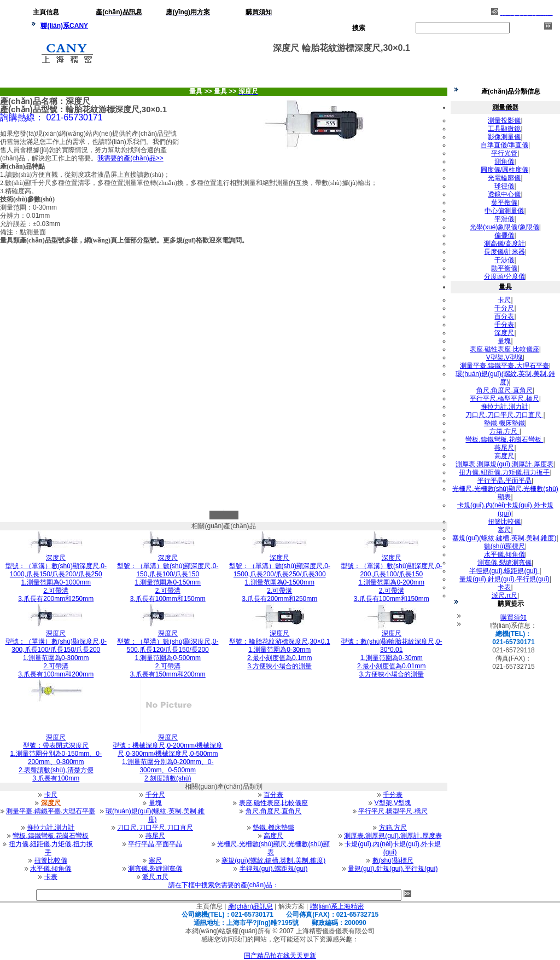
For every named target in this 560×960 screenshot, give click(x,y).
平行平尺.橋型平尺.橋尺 (393, 811)
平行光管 (504, 153)
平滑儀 (504, 219)
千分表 (393, 795)
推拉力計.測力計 (51, 828)
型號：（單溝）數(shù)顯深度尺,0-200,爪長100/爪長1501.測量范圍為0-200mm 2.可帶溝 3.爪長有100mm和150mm (391, 578)
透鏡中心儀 (504, 194)
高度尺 (273, 836)
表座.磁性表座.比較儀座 (274, 803)
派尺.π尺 (155, 877)
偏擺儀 (504, 235)
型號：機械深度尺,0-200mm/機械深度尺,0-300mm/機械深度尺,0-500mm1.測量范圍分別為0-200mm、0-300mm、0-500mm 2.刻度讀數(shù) (168, 758)
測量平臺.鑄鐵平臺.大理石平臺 (51, 811)
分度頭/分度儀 (504, 276)
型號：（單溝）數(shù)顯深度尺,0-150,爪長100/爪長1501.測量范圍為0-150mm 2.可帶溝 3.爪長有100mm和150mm (168, 578)
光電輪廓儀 (504, 178)
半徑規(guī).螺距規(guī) (274, 869)
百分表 (273, 795)
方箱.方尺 (393, 828)
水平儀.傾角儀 (51, 869)
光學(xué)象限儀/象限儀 (504, 227)
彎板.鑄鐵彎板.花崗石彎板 (51, 836)
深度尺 (504, 333)
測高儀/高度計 (504, 244)
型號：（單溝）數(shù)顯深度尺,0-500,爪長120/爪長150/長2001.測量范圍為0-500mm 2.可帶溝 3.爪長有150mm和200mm (168, 654)
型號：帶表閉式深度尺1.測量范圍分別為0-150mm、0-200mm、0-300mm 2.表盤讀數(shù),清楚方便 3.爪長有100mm (56, 758)
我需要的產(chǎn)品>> (130, 158)
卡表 (51, 877)
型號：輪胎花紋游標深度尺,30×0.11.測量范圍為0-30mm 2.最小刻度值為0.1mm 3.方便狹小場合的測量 (279, 650)
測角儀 (504, 161)
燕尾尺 (155, 836)
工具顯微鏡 (504, 129)
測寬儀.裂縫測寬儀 (155, 869)
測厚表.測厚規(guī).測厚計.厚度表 (393, 836)
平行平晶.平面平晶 (155, 844)
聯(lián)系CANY (64, 26)
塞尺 (155, 860)
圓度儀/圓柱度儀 (504, 170)
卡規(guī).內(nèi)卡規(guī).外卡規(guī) (393, 848)
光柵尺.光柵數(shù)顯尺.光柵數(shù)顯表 (273, 848)
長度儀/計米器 (504, 252)
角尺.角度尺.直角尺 (274, 811)
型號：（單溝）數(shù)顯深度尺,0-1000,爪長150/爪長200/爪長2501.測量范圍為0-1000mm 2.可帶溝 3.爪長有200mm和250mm (56, 578)
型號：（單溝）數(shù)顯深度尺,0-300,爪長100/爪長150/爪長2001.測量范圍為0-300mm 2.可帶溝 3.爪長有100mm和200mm (56, 654)
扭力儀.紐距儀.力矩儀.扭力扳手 (51, 848)
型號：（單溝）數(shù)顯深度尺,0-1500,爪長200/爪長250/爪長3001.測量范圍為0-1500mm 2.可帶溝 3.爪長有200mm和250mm (280, 578)
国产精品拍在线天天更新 (280, 956)
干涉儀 (504, 260)
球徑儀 (504, 186)
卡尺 (51, 795)
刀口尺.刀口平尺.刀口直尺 (155, 828)
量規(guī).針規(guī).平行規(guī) (393, 869)
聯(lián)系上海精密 (337, 906)
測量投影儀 (504, 120)
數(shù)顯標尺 (393, 860)
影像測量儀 (504, 137)
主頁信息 (209, 906)
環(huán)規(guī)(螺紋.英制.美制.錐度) (155, 815)
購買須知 (514, 617)
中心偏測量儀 (504, 211)
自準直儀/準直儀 (504, 145)
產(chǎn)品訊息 (250, 906)
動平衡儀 (504, 268)
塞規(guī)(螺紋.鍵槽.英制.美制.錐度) (273, 860)
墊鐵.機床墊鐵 (273, 828)
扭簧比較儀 (51, 860)
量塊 (155, 803)
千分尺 (155, 795)
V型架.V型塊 (393, 803)
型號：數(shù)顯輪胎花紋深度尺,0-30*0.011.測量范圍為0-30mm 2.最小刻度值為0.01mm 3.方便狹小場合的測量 (391, 654)
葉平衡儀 (504, 203)
